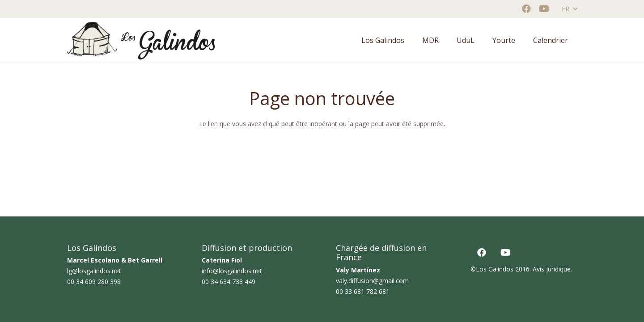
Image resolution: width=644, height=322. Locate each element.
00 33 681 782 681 (363, 291)
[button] (569, 9)
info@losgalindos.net (232, 271)
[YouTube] (544, 9)
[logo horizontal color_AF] (141, 40)
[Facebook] (526, 9)
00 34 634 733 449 (229, 282)
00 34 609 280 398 (94, 282)
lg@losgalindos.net (94, 271)
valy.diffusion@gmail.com (372, 281)
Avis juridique (552, 269)
